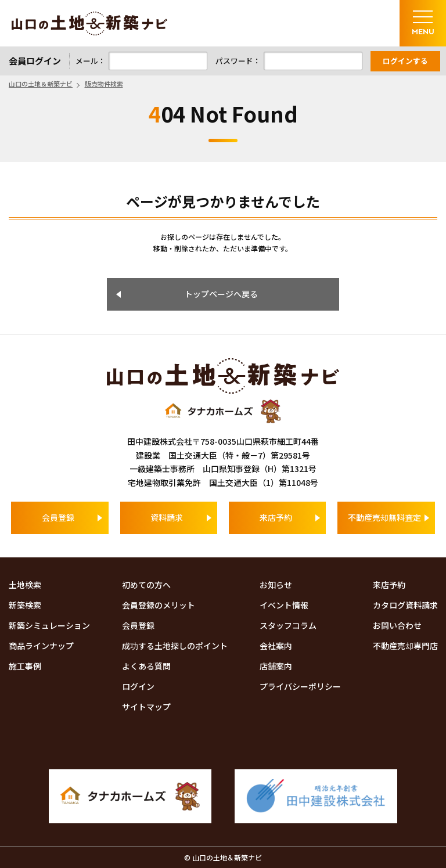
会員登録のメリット (159, 605)
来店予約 (276, 517)
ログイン (138, 686)
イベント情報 (284, 605)
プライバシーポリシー (300, 686)
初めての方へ (146, 585)
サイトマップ (146, 707)
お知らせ (276, 585)
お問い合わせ (397, 625)
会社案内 (276, 646)
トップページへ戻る (221, 294)
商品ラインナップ (41, 646)
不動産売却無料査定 (384, 517)
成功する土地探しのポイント (175, 646)
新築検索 (25, 605)
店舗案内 (276, 666)
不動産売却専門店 (405, 646)
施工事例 (25, 666)
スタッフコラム (288, 625)
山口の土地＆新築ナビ (89, 24)
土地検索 (25, 585)
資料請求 (167, 517)
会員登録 (58, 517)
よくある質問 (146, 666)
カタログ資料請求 (405, 605)
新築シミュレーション (49, 625)
